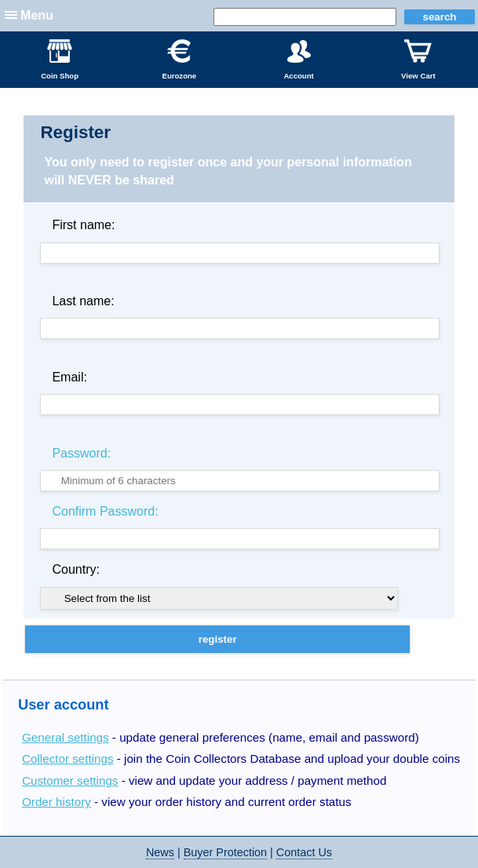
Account (298, 60)
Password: (81, 453)
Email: (69, 377)
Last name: (83, 301)
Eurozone (179, 60)
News (160, 852)
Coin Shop (60, 60)
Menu (37, 15)
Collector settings (68, 759)
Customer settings (70, 780)
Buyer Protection (225, 852)
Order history (57, 802)
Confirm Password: (105, 511)
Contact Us (304, 852)
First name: (83, 225)
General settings (66, 737)
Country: (75, 569)
